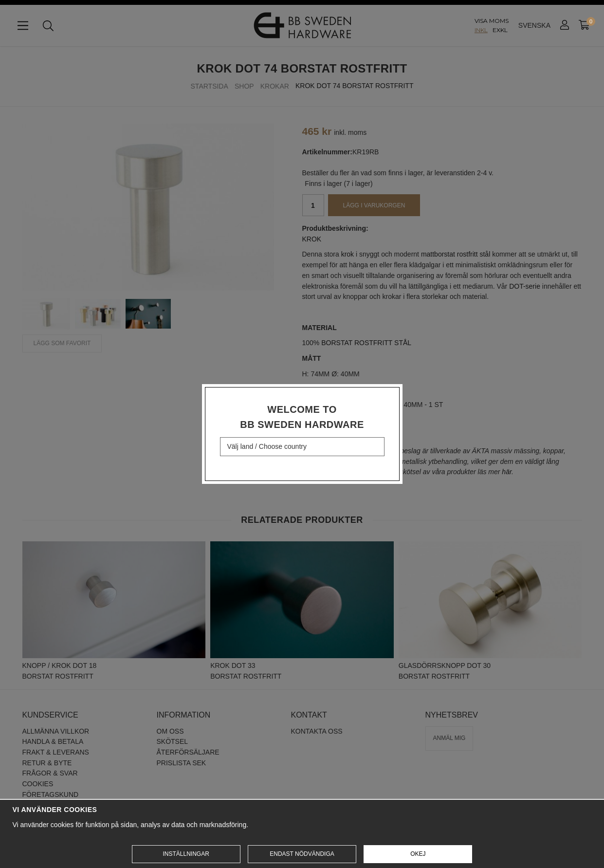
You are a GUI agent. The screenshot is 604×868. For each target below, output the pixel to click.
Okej (418, 854)
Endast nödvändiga (302, 854)
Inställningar (186, 854)
